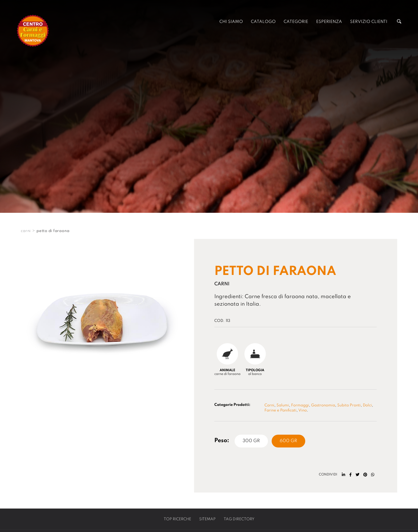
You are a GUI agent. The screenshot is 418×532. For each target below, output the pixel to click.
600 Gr (288, 441)
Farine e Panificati (280, 410)
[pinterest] (365, 475)
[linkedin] (343, 475)
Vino (303, 410)
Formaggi (300, 405)
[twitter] (357, 475)
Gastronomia (323, 405)
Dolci (367, 405)
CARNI (26, 231)
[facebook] (350, 475)
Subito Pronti (349, 405)
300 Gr (251, 441)
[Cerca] (399, 22)
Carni (269, 405)
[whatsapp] (373, 475)
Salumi (283, 405)
